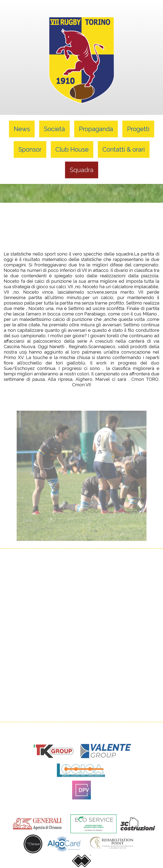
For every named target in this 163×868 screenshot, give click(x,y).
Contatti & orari (124, 149)
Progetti (138, 129)
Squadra (82, 170)
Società (54, 129)
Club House (72, 149)
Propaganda (96, 129)
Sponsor (30, 149)
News (22, 129)
